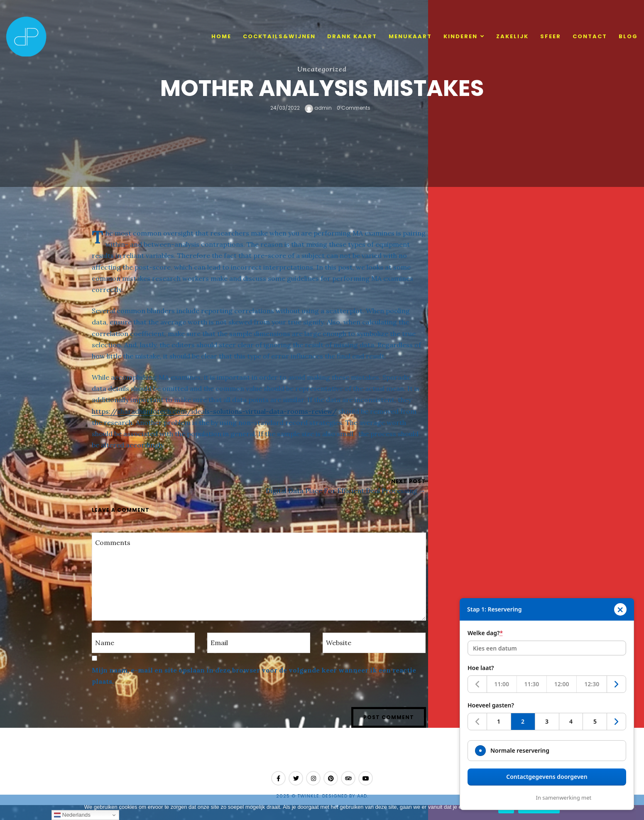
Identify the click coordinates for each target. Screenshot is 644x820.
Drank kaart (352, 36)
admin (318, 108)
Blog (628, 36)
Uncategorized (322, 69)
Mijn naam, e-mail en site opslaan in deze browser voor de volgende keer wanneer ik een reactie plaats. (254, 676)
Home (221, 36)
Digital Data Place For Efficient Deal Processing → (346, 491)
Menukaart (410, 36)
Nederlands (72, 815)
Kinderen (460, 36)
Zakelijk (512, 36)
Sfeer (551, 36)
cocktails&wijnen (279, 36)
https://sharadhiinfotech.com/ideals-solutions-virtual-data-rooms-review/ (214, 411)
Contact (590, 36)
